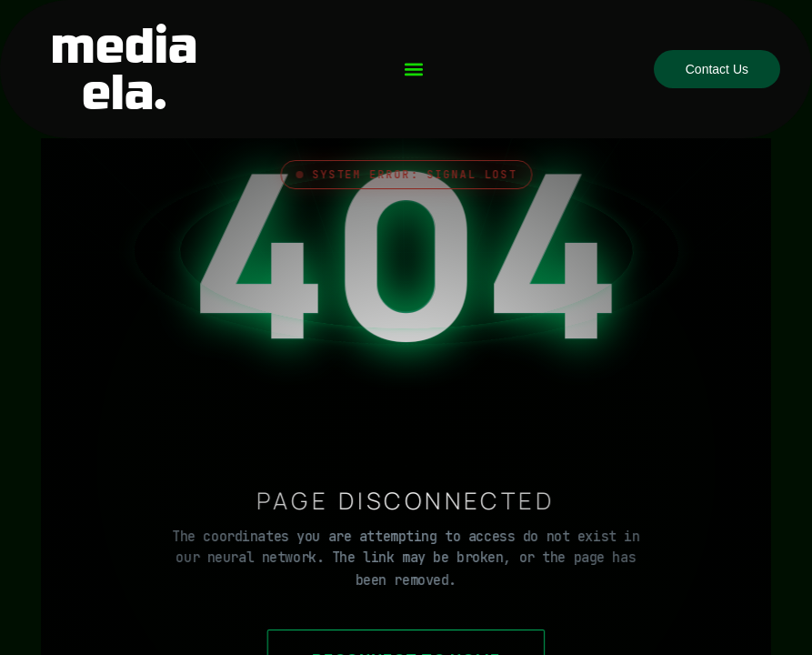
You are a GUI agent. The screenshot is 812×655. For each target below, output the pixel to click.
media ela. (124, 69)
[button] (413, 70)
